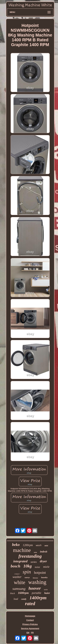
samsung (19, 589)
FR (32, 633)
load (16, 599)
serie (46, 589)
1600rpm (23, 593)
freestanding (30, 556)
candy (24, 599)
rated (30, 604)
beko (16, 545)
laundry (44, 577)
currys (27, 577)
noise (37, 567)
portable (37, 593)
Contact (30, 620)
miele (46, 567)
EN (28, 633)
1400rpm (38, 598)
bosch (15, 566)
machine (22, 550)
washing (37, 582)
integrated (20, 561)
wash (39, 546)
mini (46, 546)
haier (47, 593)
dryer (43, 561)
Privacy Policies (30, 624)
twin (35, 552)
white (20, 582)
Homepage (30, 616)
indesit (44, 552)
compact (17, 574)
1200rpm (28, 545)
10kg (28, 566)
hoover (35, 588)
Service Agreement (30, 628)
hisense (35, 578)
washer (17, 577)
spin (27, 572)
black (13, 593)
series (34, 562)
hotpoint (40, 573)
